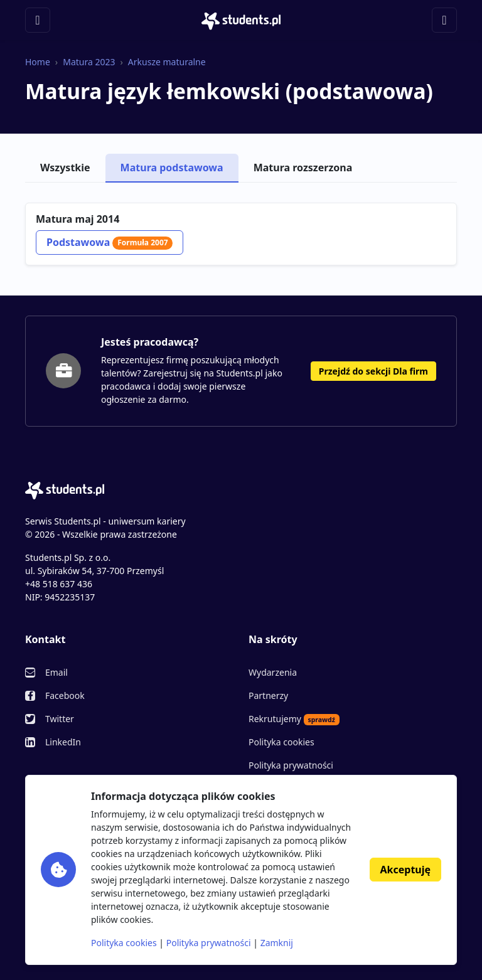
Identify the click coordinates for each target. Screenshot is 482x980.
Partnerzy (268, 695)
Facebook (65, 695)
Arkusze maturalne (167, 62)
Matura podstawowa (172, 168)
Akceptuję (405, 870)
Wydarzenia (273, 672)
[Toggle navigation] (38, 20)
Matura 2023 (89, 62)
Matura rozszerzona (303, 168)
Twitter (60, 719)
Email (56, 672)
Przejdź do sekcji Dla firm (373, 371)
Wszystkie (65, 168)
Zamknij (277, 943)
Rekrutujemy (294, 719)
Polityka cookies (281, 742)
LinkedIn (63, 742)
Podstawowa (110, 242)
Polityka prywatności (291, 765)
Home (38, 62)
